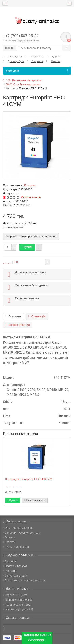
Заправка (35, 61)
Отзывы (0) (37, 316)
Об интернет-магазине (18, 528)
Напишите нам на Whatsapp (37, 638)
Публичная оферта (16, 547)
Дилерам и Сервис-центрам (22, 533)
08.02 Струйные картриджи (23, 84)
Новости (9, 542)
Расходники (13, 57)
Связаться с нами (15, 576)
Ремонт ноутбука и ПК (18, 609)
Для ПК (54, 57)
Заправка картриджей (18, 600)
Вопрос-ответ (18, 325)
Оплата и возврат (15, 566)
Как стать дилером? (13, 227)
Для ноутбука (14, 61)
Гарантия (10, 571)
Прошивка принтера (17, 605)
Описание (13, 316)
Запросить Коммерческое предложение (31, 236)
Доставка (10, 561)
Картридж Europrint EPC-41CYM (29, 479)
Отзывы (9, 537)
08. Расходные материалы (24, 80)
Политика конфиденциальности (24, 580)
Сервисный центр (15, 595)
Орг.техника (35, 57)
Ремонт (53, 61)
